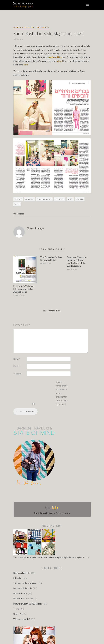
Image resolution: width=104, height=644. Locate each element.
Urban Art (18, 614)
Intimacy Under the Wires (25, 583)
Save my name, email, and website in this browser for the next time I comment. (62, 393)
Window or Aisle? (22, 619)
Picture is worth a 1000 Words (28, 604)
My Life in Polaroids (23, 588)
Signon (80, 199)
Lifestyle (60, 199)
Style (17, 204)
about (60, 61)
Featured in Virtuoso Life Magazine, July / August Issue (24, 289)
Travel (16, 609)
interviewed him (54, 57)
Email (17, 366)
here (26, 65)
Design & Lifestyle (24, 27)
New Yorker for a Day (23, 599)
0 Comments (19, 214)
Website (17, 374)
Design (18, 199)
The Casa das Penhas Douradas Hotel (51, 259)
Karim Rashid (44, 199)
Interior (30, 199)
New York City (20, 593)
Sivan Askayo (36, 228)
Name (17, 359)
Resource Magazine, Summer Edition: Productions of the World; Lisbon (77, 261)
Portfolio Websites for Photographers (52, 509)
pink (70, 199)
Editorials (43, 27)
